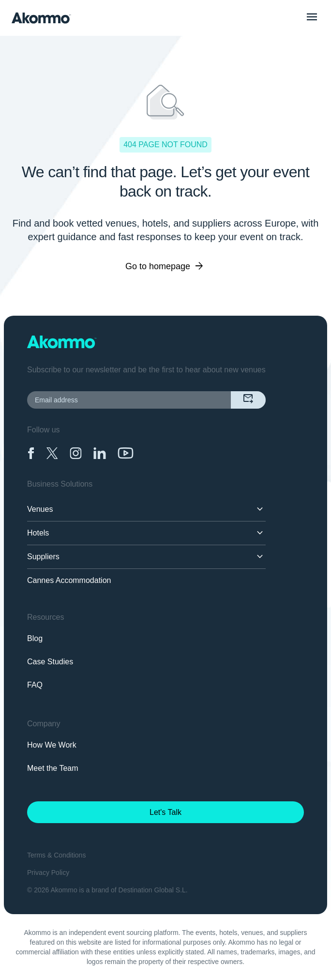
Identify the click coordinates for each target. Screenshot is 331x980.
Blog (35, 638)
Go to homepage (165, 266)
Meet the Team (53, 768)
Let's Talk (165, 812)
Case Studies (50, 662)
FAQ (35, 685)
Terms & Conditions (56, 855)
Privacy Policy (48, 873)
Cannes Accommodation (69, 580)
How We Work (52, 745)
